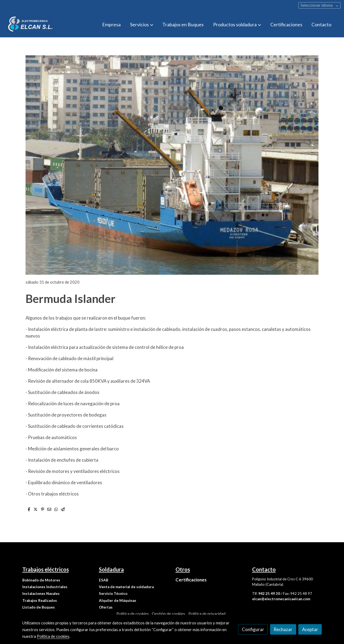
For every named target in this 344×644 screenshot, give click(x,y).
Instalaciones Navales (41, 594)
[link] (31, 25)
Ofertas (106, 607)
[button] (142, 25)
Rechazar (283, 629)
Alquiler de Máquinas (118, 600)
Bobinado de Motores (41, 580)
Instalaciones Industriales (45, 587)
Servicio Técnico (113, 594)
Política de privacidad (207, 614)
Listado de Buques (39, 607)
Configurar (253, 629)
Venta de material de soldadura (126, 587)
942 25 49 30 (269, 594)
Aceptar (310, 629)
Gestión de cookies (169, 614)
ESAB (104, 580)
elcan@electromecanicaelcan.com (281, 599)
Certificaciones (191, 580)
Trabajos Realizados (40, 600)
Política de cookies (133, 614)
